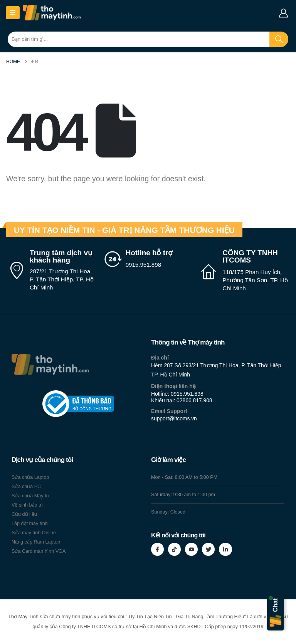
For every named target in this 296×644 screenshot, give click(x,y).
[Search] (279, 39)
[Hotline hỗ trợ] (148, 259)
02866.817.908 (194, 400)
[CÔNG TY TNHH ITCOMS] (245, 271)
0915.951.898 (187, 394)
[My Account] (283, 13)
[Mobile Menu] (13, 13)
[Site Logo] (52, 13)
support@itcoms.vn (174, 418)
